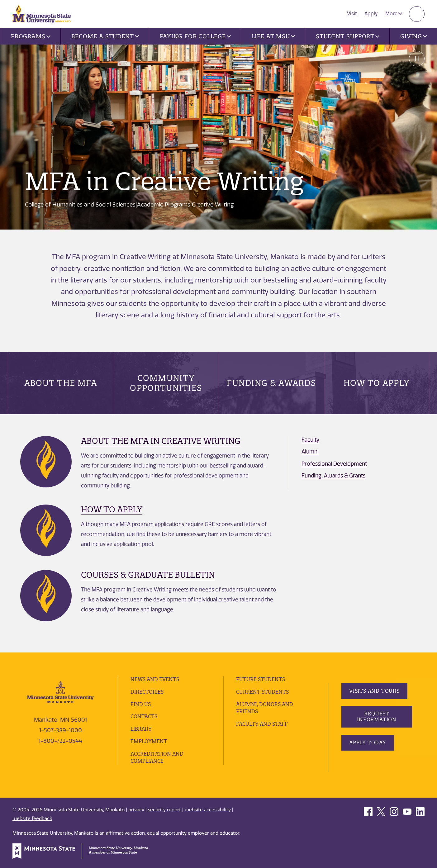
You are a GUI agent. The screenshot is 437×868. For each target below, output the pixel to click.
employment (149, 741)
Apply (371, 14)
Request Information (377, 716)
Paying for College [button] (195, 36)
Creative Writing (213, 205)
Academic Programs (164, 205)
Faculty (310, 440)
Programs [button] (31, 36)
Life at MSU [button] (273, 36)
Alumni (310, 452)
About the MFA (61, 383)
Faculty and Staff (262, 724)
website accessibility (208, 810)
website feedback (32, 818)
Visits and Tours (374, 691)
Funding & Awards (271, 383)
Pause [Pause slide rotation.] (417, 59)
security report (164, 810)
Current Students (262, 692)
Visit (352, 14)
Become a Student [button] (105, 36)
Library (141, 729)
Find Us (141, 704)
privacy (136, 810)
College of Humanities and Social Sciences (80, 205)
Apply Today (368, 742)
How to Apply (377, 383)
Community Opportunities (166, 383)
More (394, 14)
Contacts (144, 716)
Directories (147, 692)
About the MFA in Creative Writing (161, 441)
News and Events (155, 679)
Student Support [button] (348, 36)
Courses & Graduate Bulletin (148, 575)
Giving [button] (414, 36)
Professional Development (334, 464)
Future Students (261, 679)
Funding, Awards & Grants (333, 476)
